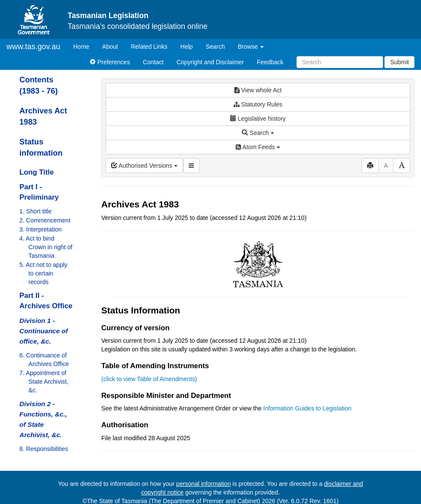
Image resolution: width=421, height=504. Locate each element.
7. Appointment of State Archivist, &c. (44, 382)
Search (215, 47)
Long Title (37, 172)
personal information (204, 484)
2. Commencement (45, 220)
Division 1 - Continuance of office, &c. (44, 331)
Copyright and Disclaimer (210, 62)
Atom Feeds (258, 147)
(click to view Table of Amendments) (149, 379)
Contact (153, 62)
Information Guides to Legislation (307, 408)
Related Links (149, 47)
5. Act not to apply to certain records (43, 273)
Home (84, 46)
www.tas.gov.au (33, 47)
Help (187, 47)
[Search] (340, 62)
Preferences (110, 62)
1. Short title (36, 211)
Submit (399, 62)
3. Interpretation (41, 229)
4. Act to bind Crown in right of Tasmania (46, 247)
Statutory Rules (258, 104)
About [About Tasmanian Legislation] (110, 47)
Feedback (270, 62)
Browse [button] (251, 47)
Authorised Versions (144, 166)
